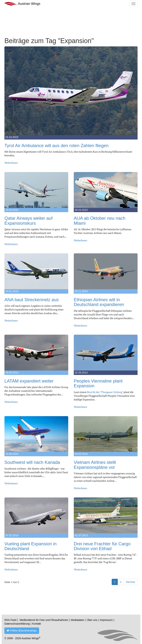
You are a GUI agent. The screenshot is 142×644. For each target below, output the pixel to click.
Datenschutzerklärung (17, 624)
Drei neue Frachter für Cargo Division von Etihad (102, 546)
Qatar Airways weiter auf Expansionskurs (28, 221)
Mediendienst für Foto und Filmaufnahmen (44, 620)
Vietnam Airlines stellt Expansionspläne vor (95, 465)
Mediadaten (78, 620)
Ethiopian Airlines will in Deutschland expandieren (99, 302)
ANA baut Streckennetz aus (32, 300)
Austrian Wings (22, 4)
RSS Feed (10, 620)
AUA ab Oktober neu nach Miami (100, 221)
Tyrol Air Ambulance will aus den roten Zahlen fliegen (56, 146)
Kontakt (37, 624)
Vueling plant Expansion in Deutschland (31, 546)
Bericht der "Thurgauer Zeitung (105, 392)
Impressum (106, 620)
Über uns (92, 620)
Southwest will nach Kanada (32, 462)
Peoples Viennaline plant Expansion (98, 383)
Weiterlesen (11, 163)
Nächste (131, 582)
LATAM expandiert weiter (29, 381)
